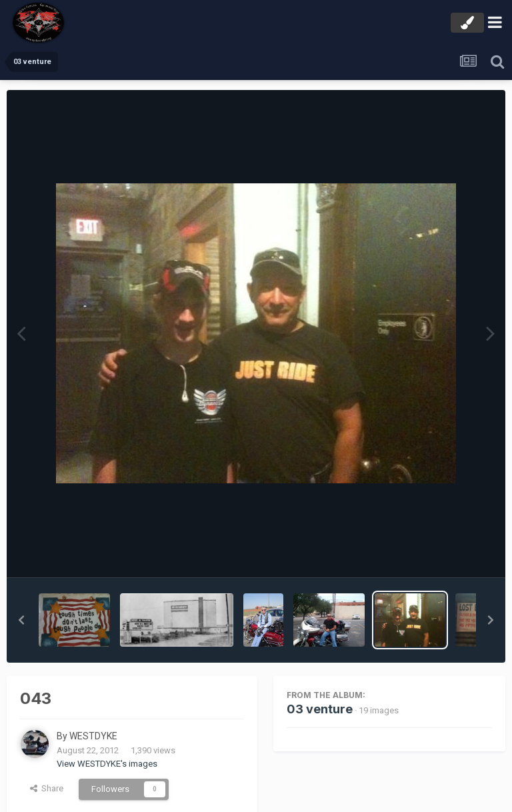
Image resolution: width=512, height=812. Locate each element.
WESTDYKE (93, 736)
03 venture (320, 709)
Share (47, 788)
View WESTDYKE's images (107, 764)
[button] (21, 620)
